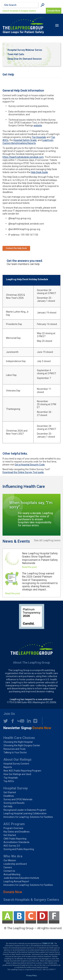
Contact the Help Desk (16, 248)
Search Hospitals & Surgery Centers (19, 11)
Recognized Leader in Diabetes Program (25, 810)
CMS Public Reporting (15, 839)
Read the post (29, 567)
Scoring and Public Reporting (19, 849)
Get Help (8, 806)
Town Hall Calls (16, 54)
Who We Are (13, 856)
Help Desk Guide (39, 172)
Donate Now (13, 892)
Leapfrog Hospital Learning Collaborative (25, 813)
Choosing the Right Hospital (18, 742)
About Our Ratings (17, 759)
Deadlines (9, 796)
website (38, 125)
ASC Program (14, 824)
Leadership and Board (15, 864)
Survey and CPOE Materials (18, 799)
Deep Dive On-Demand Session (25, 59)
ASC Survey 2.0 (12, 846)
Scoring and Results (14, 803)
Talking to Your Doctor (15, 752)
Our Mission (10, 860)
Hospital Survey (16, 788)
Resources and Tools (15, 749)
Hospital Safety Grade (25, 140)
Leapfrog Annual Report (16, 881)
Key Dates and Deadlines (17, 832)
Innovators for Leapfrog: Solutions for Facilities (28, 817)
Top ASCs (9, 781)
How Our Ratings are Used (17, 774)
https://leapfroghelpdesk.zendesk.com (23, 157)
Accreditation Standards (16, 842)
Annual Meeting (12, 874)
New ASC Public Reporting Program (22, 771)
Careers (8, 867)
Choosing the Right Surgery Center (22, 745)
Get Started (10, 792)
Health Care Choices (19, 738)
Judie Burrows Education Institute (21, 878)
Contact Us (9, 871)
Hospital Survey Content (16, 764)
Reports (8, 767)
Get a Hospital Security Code (30, 465)
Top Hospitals (39, 137)
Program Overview (13, 828)
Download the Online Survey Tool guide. (23, 472)
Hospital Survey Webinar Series (25, 50)
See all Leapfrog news (47, 540)
